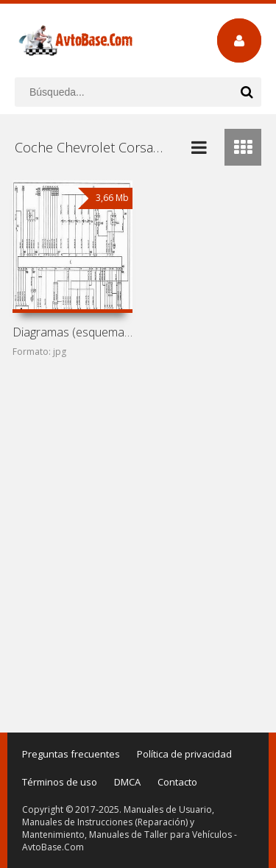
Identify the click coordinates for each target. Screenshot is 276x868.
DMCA (127, 782)
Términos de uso (60, 782)
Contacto (177, 782)
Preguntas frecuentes (71, 754)
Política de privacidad (184, 754)
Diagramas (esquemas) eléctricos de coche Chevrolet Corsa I (72, 332)
